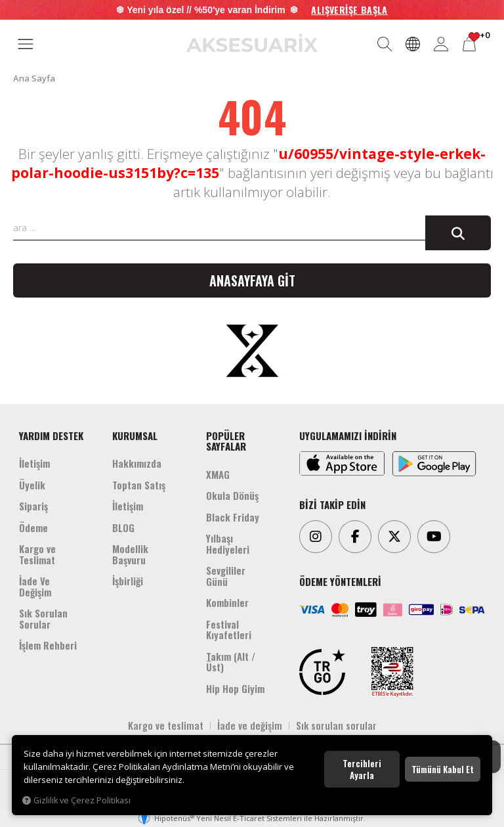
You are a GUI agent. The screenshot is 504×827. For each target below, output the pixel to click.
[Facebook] (355, 537)
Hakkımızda (137, 463)
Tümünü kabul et (443, 769)
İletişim (34, 463)
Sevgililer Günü (226, 576)
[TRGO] (322, 672)
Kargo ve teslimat (166, 725)
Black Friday (233, 517)
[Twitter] (394, 537)
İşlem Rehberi (48, 645)
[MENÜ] (26, 45)
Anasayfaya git (252, 280)
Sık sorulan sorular (336, 725)
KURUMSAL (135, 436)
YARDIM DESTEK (51, 436)
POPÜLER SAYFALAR (226, 441)
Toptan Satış (139, 485)
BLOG (123, 527)
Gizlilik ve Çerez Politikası (76, 800)
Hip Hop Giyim (235, 688)
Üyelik (32, 485)
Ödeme (33, 527)
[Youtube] (434, 537)
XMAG (218, 474)
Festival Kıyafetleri (229, 630)
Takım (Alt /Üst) (231, 662)
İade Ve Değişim (35, 586)
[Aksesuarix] (252, 43)
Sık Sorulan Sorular (43, 618)
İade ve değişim (250, 725)
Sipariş (33, 506)
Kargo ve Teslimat (37, 554)
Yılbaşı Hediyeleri (228, 544)
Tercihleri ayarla (362, 769)
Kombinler (227, 602)
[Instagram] (316, 537)
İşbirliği (128, 581)
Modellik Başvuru (130, 554)
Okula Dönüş (232, 495)
